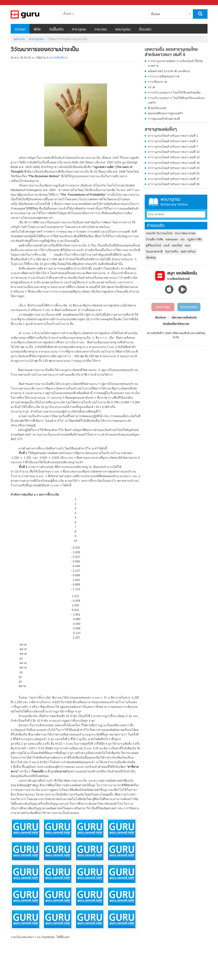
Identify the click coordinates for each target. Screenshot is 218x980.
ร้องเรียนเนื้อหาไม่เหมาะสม (176, 324)
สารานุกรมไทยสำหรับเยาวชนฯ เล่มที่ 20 (174, 168)
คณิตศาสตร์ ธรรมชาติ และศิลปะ (169, 71)
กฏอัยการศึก (194, 239)
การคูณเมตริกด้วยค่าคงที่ (164, 119)
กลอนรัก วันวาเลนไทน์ (159, 233)
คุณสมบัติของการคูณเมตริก (165, 113)
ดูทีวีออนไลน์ (153, 245)
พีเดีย (37, 30)
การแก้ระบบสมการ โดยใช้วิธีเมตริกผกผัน (174, 92)
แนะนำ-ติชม (163, 307)
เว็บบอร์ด (145, 30)
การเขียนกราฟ (157, 82)
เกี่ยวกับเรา (161, 318)
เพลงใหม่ (177, 245)
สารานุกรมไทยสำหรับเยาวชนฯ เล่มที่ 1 (173, 136)
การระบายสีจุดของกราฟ (164, 76)
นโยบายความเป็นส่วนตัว (184, 318)
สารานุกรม (79, 30)
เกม (183, 239)
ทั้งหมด (155, 14)
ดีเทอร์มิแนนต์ (157, 108)
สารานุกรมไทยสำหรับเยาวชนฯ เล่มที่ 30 (174, 184)
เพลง (188, 245)
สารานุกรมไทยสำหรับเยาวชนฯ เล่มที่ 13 (174, 157)
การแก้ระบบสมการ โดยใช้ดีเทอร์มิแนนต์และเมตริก (177, 100)
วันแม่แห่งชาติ (154, 252)
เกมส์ (166, 245)
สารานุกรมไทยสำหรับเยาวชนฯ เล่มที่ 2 (173, 141)
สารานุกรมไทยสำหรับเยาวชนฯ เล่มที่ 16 (174, 163)
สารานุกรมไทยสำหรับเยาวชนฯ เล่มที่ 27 (174, 179)
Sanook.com (13, 3)
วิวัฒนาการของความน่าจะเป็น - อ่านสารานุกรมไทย (33, 14)
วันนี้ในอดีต (56, 30)
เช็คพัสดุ (151, 258)
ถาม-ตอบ (101, 30)
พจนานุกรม (123, 30)
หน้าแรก (20, 30)
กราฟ (151, 87)
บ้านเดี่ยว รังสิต (155, 239)
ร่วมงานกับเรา (189, 307)
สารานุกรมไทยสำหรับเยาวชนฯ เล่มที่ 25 (174, 173)
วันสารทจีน (172, 252)
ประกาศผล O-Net (185, 233)
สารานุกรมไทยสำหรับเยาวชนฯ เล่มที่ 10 (174, 152)
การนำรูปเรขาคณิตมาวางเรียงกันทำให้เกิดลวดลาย (175, 63)
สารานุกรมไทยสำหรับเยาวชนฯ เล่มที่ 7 (173, 147)
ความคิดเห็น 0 (59, 58)
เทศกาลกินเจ (188, 252)
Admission (172, 239)
